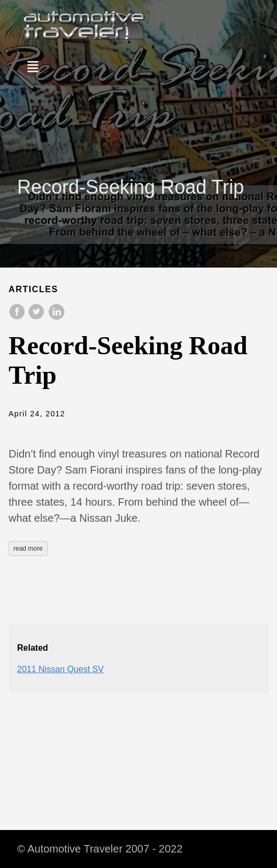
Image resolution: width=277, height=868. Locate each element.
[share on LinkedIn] (56, 317)
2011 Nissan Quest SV (60, 669)
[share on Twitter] (37, 317)
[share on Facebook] (18, 317)
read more (28, 549)
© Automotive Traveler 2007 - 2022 (100, 849)
